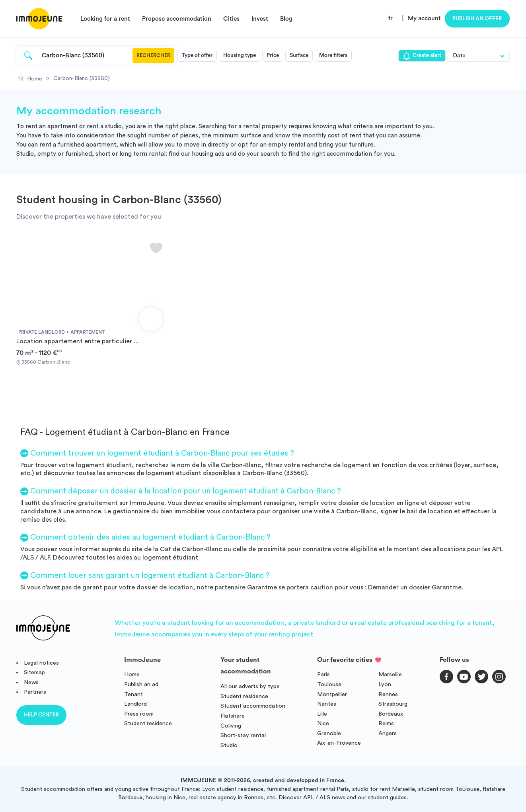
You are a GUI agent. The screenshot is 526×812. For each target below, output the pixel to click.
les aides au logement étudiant (153, 558)
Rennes (388, 694)
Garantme (262, 587)
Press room (139, 714)
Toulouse (329, 684)
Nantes (327, 704)
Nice (323, 723)
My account (424, 19)
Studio (229, 745)
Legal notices (41, 663)
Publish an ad (141, 684)
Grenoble (329, 733)
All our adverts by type (250, 686)
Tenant (133, 694)
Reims (386, 723)
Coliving (231, 726)
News (31, 682)
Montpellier (332, 694)
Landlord (135, 704)
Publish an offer (477, 19)
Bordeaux (391, 714)
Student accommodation (253, 706)
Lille (322, 714)
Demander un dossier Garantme (415, 587)
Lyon (385, 684)
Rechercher (153, 55)
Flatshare (233, 716)
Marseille (390, 674)
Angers (388, 733)
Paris (323, 674)
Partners (35, 692)
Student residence (148, 723)
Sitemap (34, 672)
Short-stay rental (243, 735)
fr (391, 19)
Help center (41, 715)
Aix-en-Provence (339, 743)
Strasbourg (393, 704)
